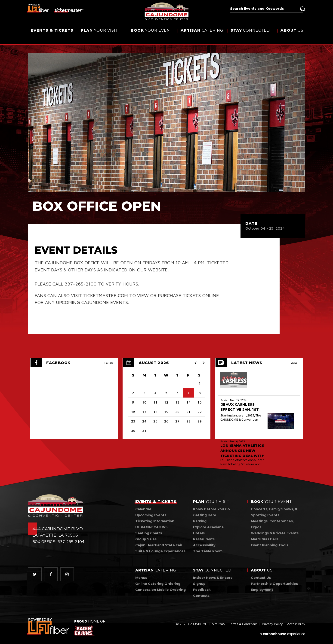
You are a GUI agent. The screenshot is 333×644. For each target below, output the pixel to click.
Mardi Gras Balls (265, 539)
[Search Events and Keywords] (264, 9)
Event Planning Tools (270, 545)
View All (294, 364)
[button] (196, 363)
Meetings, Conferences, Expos (272, 524)
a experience (282, 633)
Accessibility (204, 545)
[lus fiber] (38, 8)
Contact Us (261, 578)
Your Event (152, 35)
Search (303, 9)
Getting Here (205, 515)
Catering (202, 35)
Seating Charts (149, 533)
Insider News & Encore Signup (213, 581)
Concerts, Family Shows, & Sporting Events (274, 512)
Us (292, 35)
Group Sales (146, 539)
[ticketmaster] (69, 10)
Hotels (199, 533)
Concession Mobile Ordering (160, 590)
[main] (166, 248)
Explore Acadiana (208, 527)
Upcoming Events (151, 515)
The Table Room (208, 551)
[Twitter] (35, 574)
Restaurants (204, 539)
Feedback (202, 590)
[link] (49, 626)
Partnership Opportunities (274, 584)
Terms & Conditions (243, 625)
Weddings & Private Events (275, 533)
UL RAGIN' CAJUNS (151, 527)
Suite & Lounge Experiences (160, 551)
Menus (141, 578)
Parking (200, 521)
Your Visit (99, 35)
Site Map (218, 625)
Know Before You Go (211, 509)
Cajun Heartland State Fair (159, 545)
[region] (166, 398)
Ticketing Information (155, 521)
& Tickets (52, 35)
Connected (250, 35)
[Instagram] (67, 574)
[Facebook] (51, 574)
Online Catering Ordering (158, 584)
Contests (201, 596)
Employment (262, 590)
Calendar (143, 509)
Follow (109, 363)
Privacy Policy (272, 625)
